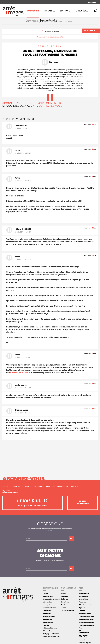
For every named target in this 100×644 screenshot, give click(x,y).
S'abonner (89, 31)
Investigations (48, 605)
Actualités (50, 11)
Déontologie (47, 611)
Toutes (63, 593)
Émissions (65, 11)
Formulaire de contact (87, 619)
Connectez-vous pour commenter (50, 37)
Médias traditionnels (50, 628)
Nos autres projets (85, 614)
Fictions (46, 593)
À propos (82, 608)
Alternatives (47, 614)
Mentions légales (85, 643)
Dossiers (64, 605)
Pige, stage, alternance (87, 625)
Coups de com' (48, 596)
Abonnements (84, 593)
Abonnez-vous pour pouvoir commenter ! (32, 103)
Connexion (92, 2)
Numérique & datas (49, 608)
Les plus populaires (67, 611)
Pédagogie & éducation (51, 634)
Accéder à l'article (50, 31)
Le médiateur (84, 599)
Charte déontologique (86, 616)
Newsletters (83, 640)
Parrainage (83, 602)
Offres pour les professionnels (84, 632)
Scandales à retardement (51, 599)
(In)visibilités (47, 619)
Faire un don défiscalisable (84, 636)
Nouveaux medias (49, 616)
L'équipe (82, 611)
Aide (81, 628)
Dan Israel (54, 62)
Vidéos (63, 608)
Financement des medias (51, 637)
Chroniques (82, 11)
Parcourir (33, 11)
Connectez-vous (50, 106)
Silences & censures (50, 631)
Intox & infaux (48, 602)
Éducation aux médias (86, 605)
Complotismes (48, 622)
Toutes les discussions (86, 622)
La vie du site (83, 596)
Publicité (46, 625)
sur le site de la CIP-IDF (20, 373)
